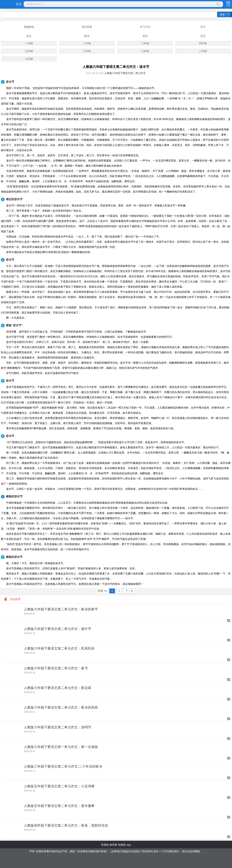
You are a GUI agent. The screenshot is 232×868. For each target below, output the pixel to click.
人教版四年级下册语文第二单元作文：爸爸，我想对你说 (66, 825)
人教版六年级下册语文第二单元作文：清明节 (58, 727)
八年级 (203, 51)
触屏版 (113, 845)
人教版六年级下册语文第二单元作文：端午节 (58, 629)
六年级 (87, 51)
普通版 (105, 845)
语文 (29, 36)
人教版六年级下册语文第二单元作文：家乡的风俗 (61, 707)
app (129, 845)
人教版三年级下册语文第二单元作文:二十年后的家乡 (63, 766)
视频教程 (29, 27)
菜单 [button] (228, 5)
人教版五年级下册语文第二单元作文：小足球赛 (59, 786)
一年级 (29, 43)
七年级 (145, 51)
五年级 (29, 51)
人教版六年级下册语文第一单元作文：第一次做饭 (61, 747)
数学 (87, 36)
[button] (123, 4)
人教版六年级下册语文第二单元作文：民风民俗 (59, 648)
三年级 (145, 43)
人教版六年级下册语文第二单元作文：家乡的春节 (61, 609)
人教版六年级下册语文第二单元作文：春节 (56, 668)
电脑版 (122, 845)
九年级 (29, 59)
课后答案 (87, 27)
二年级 (87, 43)
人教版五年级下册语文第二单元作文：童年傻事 (59, 806)
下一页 (129, 591)
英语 (145, 36)
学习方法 (145, 27)
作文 (19, 4)
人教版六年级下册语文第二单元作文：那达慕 (58, 688)
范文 (203, 36)
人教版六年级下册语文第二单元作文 (125, 73)
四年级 (203, 43)
